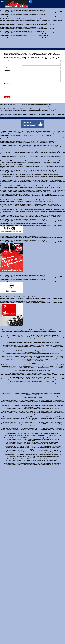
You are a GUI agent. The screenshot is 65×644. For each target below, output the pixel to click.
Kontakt (32, 458)
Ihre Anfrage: (7, 70)
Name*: (6, 64)
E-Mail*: (6, 67)
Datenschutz (32, 441)
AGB (32, 449)
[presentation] (19, 90)
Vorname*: (6, 61)
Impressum (32, 466)
